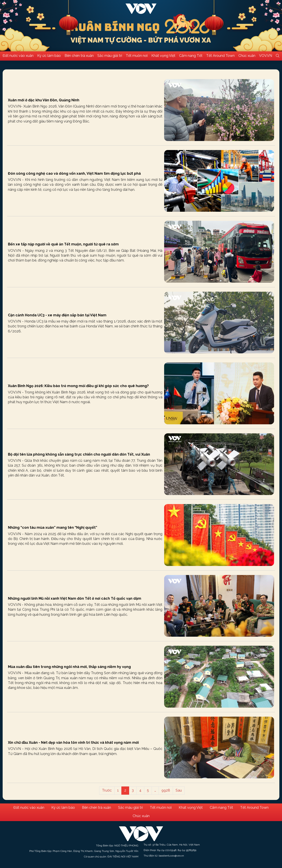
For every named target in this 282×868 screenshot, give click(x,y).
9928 (166, 790)
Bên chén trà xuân (79, 56)
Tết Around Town (220, 56)
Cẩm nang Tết (191, 56)
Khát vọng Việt (163, 56)
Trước (107, 790)
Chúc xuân (247, 56)
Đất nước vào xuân (18, 56)
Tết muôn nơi (137, 56)
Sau (179, 790)
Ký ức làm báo (49, 56)
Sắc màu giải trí (110, 56)
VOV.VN (266, 56)
